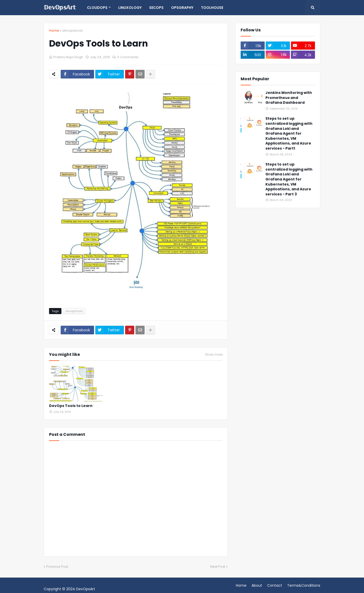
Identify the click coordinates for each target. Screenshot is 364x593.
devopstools (73, 30)
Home (54, 30)
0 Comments (128, 57)
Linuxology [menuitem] (130, 8)
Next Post (218, 567)
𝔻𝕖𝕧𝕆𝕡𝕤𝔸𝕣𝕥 (60, 7)
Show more (214, 355)
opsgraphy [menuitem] (182, 8)
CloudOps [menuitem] (97, 8)
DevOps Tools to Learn (71, 406)
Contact (275, 585)
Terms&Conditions (304, 585)
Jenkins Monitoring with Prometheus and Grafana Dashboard (289, 98)
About (257, 585)
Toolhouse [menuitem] (212, 8)
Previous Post (57, 567)
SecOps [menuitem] (156, 8)
